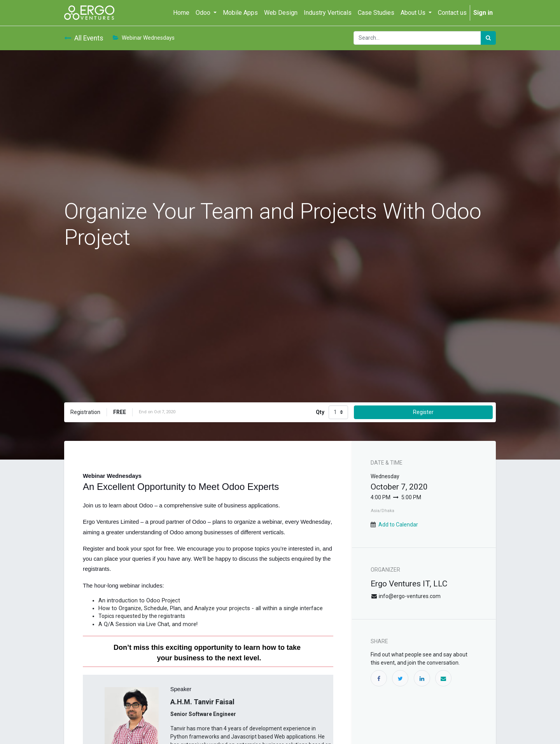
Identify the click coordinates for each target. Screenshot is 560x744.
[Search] (488, 38)
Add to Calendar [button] (398, 525)
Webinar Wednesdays (144, 38)
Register (423, 412)
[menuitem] (181, 13)
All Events (84, 38)
